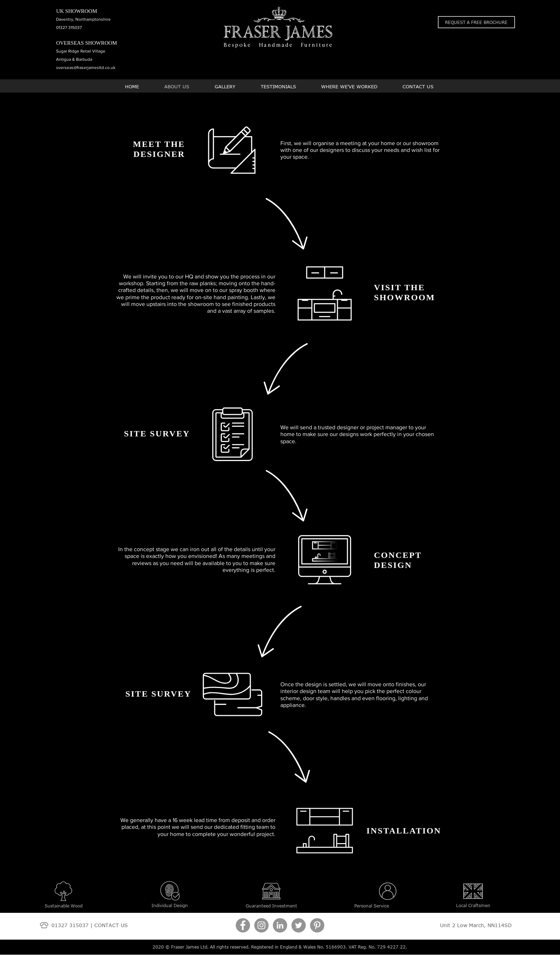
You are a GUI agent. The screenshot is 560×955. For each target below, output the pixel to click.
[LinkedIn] (280, 925)
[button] (476, 22)
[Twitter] (299, 925)
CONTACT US (111, 925)
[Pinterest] (317, 925)
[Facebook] (243, 925)
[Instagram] (261, 925)
